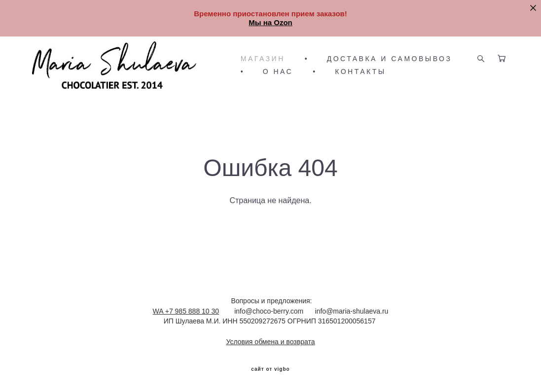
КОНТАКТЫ (361, 71)
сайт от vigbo (270, 369)
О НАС (278, 71)
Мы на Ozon (270, 22)
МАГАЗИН (263, 59)
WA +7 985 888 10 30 (186, 311)
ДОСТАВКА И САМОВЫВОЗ (390, 59)
